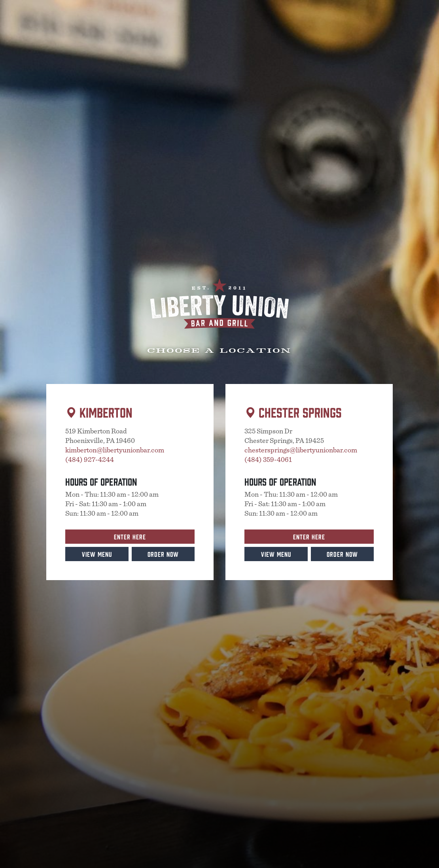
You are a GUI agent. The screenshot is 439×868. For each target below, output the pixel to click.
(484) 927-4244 (90, 460)
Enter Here (130, 536)
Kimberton (106, 412)
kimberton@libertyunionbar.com (115, 450)
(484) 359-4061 (268, 460)
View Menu (97, 554)
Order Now (163, 554)
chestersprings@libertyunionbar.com (301, 450)
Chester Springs (300, 412)
